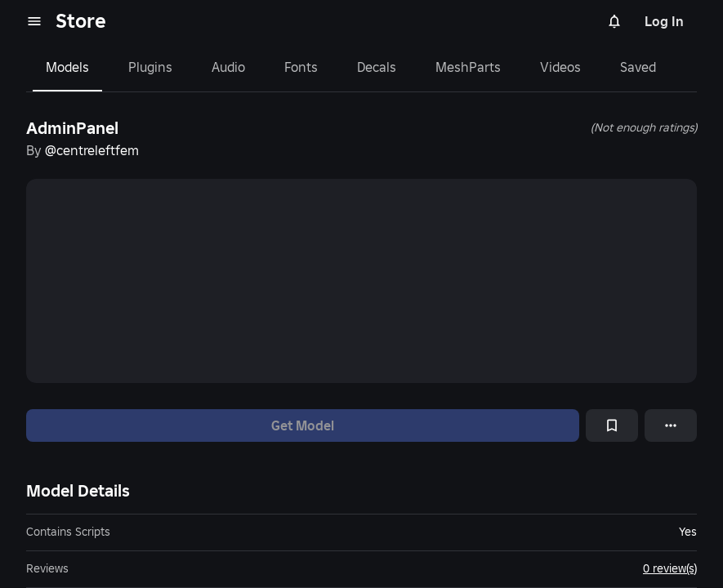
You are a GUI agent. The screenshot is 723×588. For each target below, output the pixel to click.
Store (81, 21)
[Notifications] (614, 21)
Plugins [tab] (150, 67)
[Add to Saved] (612, 425)
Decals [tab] (377, 67)
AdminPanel (72, 128)
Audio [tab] (228, 67)
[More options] (671, 425)
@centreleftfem (92, 150)
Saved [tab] (638, 67)
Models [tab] (67, 67)
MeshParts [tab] (468, 67)
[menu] (34, 21)
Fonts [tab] (301, 67)
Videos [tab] (560, 67)
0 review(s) (670, 568)
